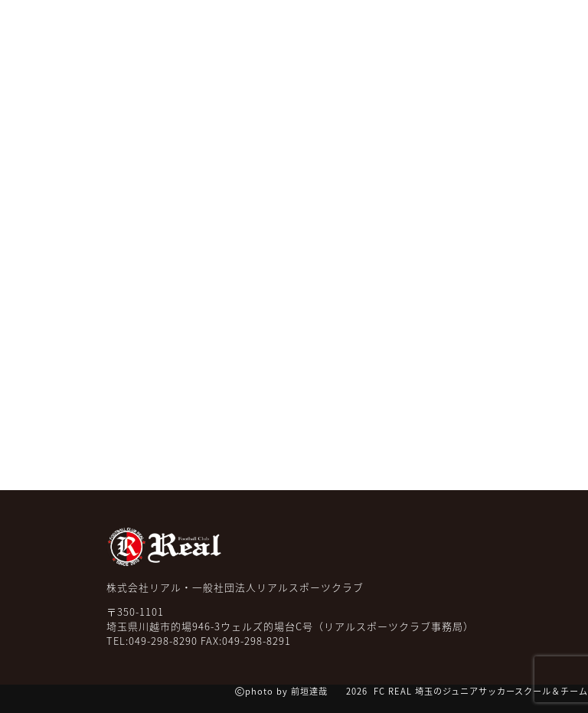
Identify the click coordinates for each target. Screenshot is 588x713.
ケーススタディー (388, 76)
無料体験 (423, 41)
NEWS (83, 66)
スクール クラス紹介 (225, 76)
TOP (36, 66)
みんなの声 (141, 76)
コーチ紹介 (466, 76)
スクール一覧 (536, 76)
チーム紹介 (310, 76)
